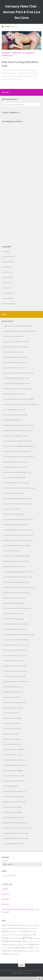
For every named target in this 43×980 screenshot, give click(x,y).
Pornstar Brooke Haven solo (14, 817)
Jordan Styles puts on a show (14, 661)
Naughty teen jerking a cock (13, 692)
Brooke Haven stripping (12, 739)
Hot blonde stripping (11, 786)
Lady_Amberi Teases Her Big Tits (15, 478)
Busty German (9, 262)
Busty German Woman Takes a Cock (16, 462)
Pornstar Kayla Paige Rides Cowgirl (16, 436)
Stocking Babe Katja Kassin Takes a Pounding (20, 331)
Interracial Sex (7, 56)
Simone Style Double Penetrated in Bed (17, 608)
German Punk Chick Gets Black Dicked (17, 556)
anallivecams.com (29, 925)
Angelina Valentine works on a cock (16, 645)
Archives (5, 861)
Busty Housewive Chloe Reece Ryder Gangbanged (21, 404)
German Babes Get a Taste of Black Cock (18, 577)
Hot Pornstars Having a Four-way (15, 467)
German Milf (6, 53)
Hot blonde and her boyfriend (14, 749)
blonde (25, 931)
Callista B (5, 889)
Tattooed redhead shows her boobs (16, 838)
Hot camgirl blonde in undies (14, 844)
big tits (5, 931)
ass (6, 928)
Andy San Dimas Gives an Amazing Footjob (19, 399)
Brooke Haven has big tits (13, 718)
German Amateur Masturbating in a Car (17, 472)
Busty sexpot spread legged (13, 770)
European (19, 938)
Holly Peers (6, 899)
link (41, 944)
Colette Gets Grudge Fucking (14, 619)
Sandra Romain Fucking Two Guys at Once (18, 535)
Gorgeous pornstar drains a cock (15, 666)
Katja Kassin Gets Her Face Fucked (16, 357)
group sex (37, 938)
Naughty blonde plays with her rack (16, 765)
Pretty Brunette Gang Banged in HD (16, 525)
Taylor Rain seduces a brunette (14, 776)
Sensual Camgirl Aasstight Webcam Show (18, 498)
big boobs (22, 928)
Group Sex (7, 288)
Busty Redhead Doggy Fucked (14, 603)
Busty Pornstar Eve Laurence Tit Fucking (18, 504)
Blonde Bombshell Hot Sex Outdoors (16, 561)
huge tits (5, 944)
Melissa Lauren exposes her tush (15, 802)
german (28, 938)
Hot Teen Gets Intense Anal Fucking (16, 624)
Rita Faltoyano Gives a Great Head (16, 415)
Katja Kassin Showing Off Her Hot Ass (17, 342)
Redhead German (10, 304)
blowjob (17, 935)
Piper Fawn (6, 904)
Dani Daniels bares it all (12, 713)
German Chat (7, 884)
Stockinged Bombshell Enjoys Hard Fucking (19, 634)
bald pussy (12, 928)
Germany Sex (17, 53)
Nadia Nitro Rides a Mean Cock (14, 566)
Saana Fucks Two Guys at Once (15, 598)
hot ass (38, 941)
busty (28, 935)
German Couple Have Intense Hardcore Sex (19, 425)
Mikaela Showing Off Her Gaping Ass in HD (18, 540)
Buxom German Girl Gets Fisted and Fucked (19, 373)
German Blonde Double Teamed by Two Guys (19, 488)
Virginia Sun (6, 894)
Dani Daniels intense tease (13, 807)
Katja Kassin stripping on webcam (15, 650)
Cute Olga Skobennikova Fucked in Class (18, 530)
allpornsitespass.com (11, 925)
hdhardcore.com (31, 942)
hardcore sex (19, 941)
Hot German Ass (29, 53)
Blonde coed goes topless (13, 812)
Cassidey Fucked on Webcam (14, 493)
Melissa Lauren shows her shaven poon (17, 828)
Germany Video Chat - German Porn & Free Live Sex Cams (22, 12)
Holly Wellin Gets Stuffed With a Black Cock (19, 519)
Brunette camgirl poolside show (15, 791)
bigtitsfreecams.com (15, 932)
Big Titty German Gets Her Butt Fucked (17, 593)
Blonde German (9, 257)
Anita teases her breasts (12, 723)
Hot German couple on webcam (15, 676)
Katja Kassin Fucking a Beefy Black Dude (18, 326)
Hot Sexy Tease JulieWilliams (13, 336)
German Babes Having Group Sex (15, 629)
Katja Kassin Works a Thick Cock (15, 368)
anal (22, 925)
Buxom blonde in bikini (12, 697)
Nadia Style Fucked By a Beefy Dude (16, 582)
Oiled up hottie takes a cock (13, 687)
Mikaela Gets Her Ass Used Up (14, 514)
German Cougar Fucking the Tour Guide (18, 441)
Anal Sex (7, 251)
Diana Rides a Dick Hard (12, 551)
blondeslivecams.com (8, 935)
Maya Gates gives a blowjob (13, 708)
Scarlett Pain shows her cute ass (15, 702)
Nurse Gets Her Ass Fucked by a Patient (17, 546)
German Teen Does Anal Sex (13, 614)
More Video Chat (10, 876)
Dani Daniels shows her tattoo (14, 781)
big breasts (29, 928)
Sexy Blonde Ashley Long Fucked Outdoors (19, 457)
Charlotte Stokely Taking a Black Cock (17, 383)
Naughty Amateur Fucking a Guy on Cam (18, 430)
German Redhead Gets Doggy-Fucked (17, 378)
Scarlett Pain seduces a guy (13, 755)
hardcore (7, 941)
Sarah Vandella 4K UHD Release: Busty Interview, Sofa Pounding (20, 911)
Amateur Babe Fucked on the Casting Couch (19, 587)
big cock (35, 928)
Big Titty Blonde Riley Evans (13, 420)
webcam (6, 954)
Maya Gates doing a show (13, 744)
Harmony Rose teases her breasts (15, 671)
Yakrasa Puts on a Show (12, 509)
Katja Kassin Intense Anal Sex (14, 352)
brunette (23, 935)
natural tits (5, 948)
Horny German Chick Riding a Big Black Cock (19, 446)
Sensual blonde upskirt (12, 734)
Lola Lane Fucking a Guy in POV (15, 410)
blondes (32, 931)
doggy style (12, 938)
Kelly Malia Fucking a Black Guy (15, 394)
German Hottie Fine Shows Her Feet (16, 362)
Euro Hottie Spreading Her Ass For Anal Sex (19, 572)
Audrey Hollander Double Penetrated (17, 640)
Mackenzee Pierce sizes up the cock (16, 682)
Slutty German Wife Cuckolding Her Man (17, 451)
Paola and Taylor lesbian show (14, 797)
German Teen (8, 277)
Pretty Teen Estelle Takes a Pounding (16, 483)
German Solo (8, 272)
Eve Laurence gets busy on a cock (16, 655)
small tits (6, 951)
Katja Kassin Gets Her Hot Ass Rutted (16, 347)
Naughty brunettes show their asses (16, 833)
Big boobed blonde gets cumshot (15, 823)
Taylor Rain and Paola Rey (13, 729)
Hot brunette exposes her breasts (15, 760)
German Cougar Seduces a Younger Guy (18, 389)
